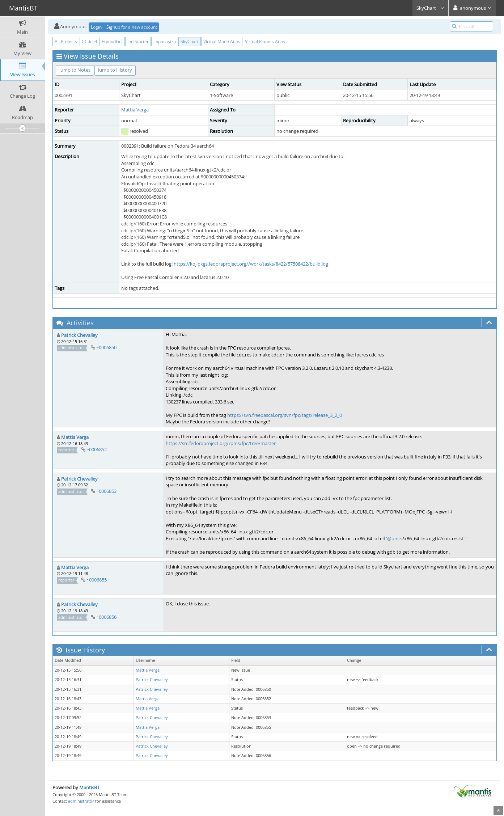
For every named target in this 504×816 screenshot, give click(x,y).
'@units (394, 538)
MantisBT (89, 787)
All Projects (66, 41)
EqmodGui (112, 41)
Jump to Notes (75, 70)
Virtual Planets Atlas (265, 41)
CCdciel (89, 41)
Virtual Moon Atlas (222, 41)
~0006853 (106, 491)
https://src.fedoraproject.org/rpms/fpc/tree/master (221, 443)
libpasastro (165, 41)
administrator (81, 801)
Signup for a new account (132, 27)
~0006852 (97, 449)
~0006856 (106, 617)
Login (96, 27)
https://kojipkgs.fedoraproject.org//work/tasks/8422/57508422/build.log (251, 264)
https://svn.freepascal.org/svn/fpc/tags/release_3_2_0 (285, 415)
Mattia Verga (135, 110)
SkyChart (430, 8)
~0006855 (97, 580)
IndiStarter (138, 41)
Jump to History (115, 70)
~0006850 (106, 347)
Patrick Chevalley (79, 335)
